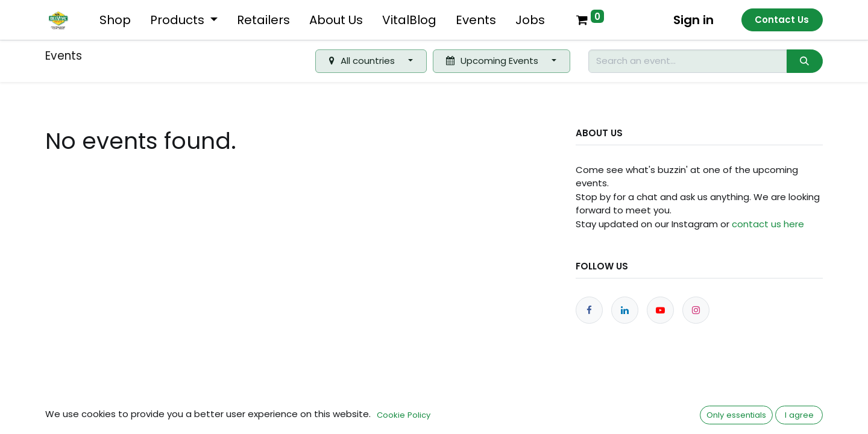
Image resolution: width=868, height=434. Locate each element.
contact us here (768, 224)
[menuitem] (115, 20)
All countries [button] (363, 61)
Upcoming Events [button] (493, 61)
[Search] (805, 61)
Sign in (693, 20)
